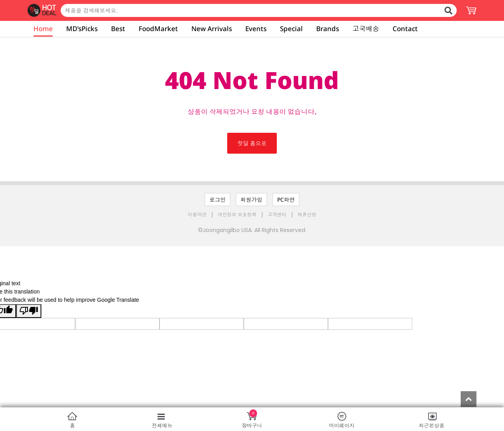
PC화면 (286, 200)
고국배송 (366, 29)
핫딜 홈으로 (252, 143)
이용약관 (198, 215)
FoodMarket (158, 29)
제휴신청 (307, 215)
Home (43, 29)
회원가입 (252, 200)
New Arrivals (212, 29)
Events (256, 29)
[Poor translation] (29, 311)
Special (291, 29)
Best (118, 29)
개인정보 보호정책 (238, 215)
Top (469, 399)
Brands (328, 29)
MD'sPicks (82, 29)
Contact (405, 29)
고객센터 (277, 215)
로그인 (218, 200)
